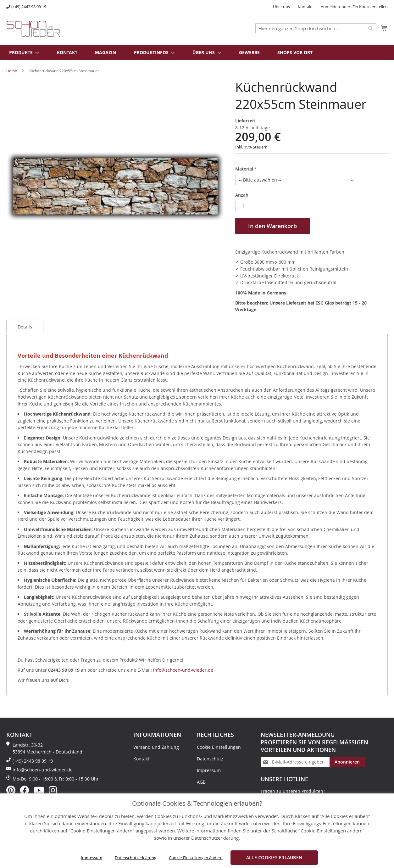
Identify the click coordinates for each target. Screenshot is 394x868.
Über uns (281, 7)
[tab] (25, 326)
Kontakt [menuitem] (67, 52)
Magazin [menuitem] (105, 52)
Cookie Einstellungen (219, 747)
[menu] (197, 52)
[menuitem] (21, 52)
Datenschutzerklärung (136, 858)
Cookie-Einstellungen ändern (196, 858)
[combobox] (316, 28)
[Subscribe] (347, 762)
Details (25, 327)
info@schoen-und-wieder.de (183, 670)
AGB (201, 782)
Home (12, 71)
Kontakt (305, 7)
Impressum (92, 858)
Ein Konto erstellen (370, 7)
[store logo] (33, 29)
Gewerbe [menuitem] (249, 52)
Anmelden (330, 7)
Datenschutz (210, 759)
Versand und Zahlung (156, 747)
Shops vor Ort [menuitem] (295, 52)
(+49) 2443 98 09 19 (29, 7)
